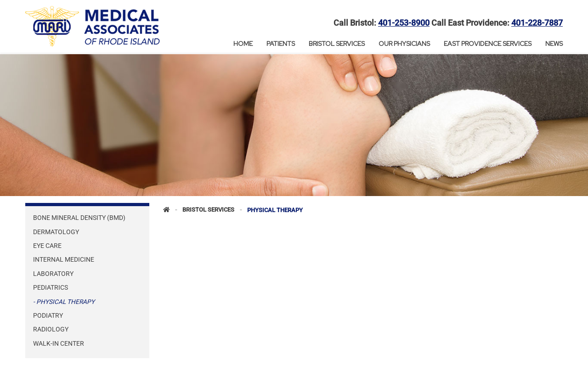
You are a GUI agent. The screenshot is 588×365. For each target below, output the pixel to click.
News (554, 44)
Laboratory (53, 274)
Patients (281, 44)
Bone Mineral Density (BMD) (79, 218)
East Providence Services (488, 44)
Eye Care (47, 246)
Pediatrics (51, 287)
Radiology (51, 329)
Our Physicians (404, 44)
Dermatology (56, 232)
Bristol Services (337, 44)
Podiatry (48, 315)
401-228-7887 (537, 23)
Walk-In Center (59, 343)
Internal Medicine (64, 259)
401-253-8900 (404, 23)
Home (243, 44)
